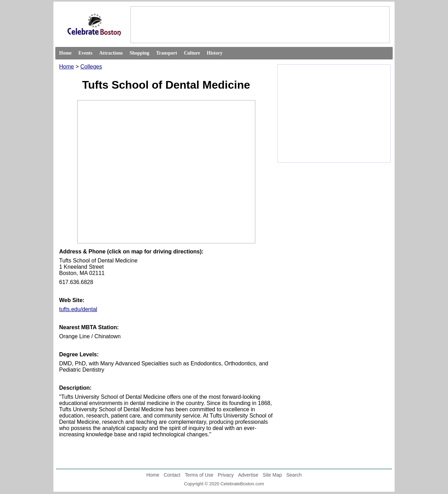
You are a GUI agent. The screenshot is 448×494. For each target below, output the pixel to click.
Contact (172, 475)
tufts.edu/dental (78, 309)
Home (65, 53)
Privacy (226, 475)
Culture (192, 53)
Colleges (91, 67)
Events (85, 53)
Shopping (139, 53)
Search (294, 475)
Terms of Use (199, 475)
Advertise (248, 475)
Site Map (272, 475)
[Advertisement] (259, 24)
